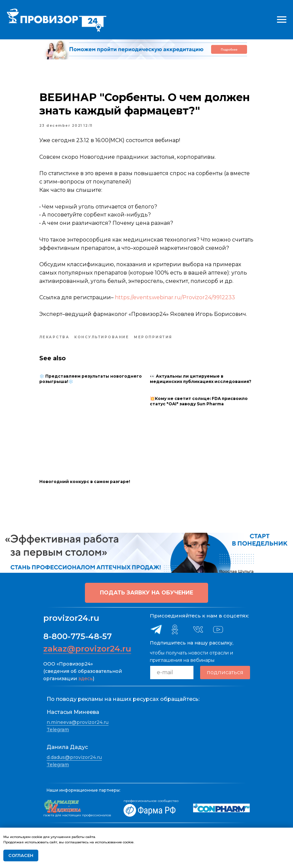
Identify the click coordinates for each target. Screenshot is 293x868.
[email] (172, 672)
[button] (146, 592)
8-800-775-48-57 (78, 636)
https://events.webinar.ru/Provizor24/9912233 (176, 298)
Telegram (58, 729)
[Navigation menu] (282, 20)
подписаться (225, 672)
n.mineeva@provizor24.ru (78, 722)
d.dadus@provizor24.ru (74, 757)
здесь (86, 678)
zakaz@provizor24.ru (87, 648)
